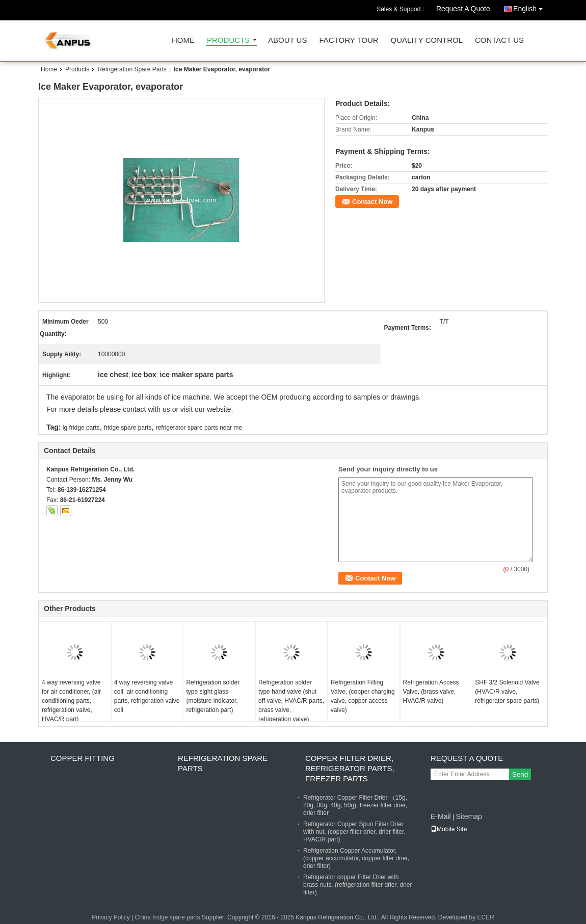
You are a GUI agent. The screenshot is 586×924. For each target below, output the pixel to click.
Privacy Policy (111, 917)
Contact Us (499, 41)
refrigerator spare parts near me (199, 428)
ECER (486, 917)
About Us (287, 41)
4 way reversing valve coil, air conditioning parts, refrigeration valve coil (147, 696)
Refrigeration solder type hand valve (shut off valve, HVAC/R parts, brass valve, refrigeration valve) (291, 701)
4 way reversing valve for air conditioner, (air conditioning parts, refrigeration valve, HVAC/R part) (71, 701)
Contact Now (372, 202)
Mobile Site (449, 829)
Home (183, 41)
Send (520, 774)
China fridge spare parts (168, 917)
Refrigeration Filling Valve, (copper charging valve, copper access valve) (363, 696)
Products (228, 41)
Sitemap (469, 816)
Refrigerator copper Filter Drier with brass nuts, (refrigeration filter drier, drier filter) (357, 885)
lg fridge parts (81, 428)
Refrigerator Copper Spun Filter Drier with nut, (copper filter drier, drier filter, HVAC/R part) (354, 832)
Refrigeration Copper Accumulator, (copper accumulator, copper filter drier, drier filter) (356, 858)
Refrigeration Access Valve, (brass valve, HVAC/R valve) (431, 692)
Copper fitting (83, 758)
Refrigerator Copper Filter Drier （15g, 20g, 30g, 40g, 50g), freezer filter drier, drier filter (355, 805)
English (530, 7)
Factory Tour (349, 41)
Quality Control (427, 41)
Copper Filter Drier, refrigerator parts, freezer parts (350, 768)
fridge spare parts (128, 428)
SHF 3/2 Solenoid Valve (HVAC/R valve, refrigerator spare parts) (507, 692)
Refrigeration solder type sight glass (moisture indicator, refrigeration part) (213, 696)
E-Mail (441, 816)
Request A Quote (463, 9)
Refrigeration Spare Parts (132, 69)
